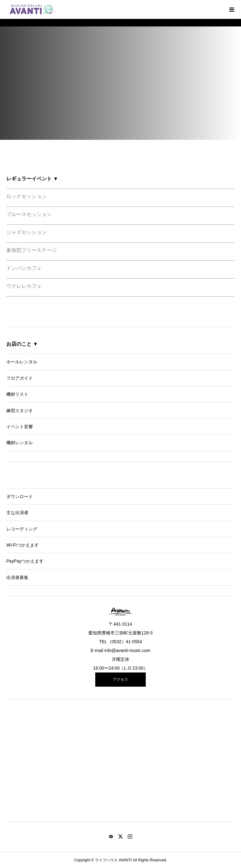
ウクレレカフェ (24, 286)
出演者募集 (17, 577)
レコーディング (22, 529)
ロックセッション (26, 196)
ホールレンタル (22, 362)
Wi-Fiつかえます (23, 545)
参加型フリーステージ (32, 250)
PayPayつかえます (25, 561)
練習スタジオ (20, 411)
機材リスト (17, 394)
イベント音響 (20, 427)
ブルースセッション (29, 214)
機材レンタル (20, 443)
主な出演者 (17, 513)
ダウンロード (20, 496)
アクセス (120, 679)
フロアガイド (20, 378)
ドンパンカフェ (24, 268)
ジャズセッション (26, 232)
